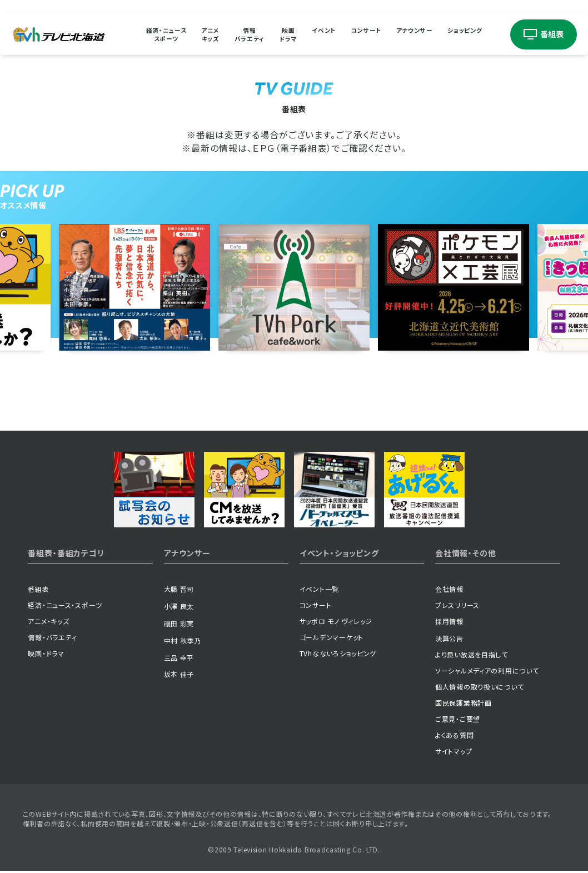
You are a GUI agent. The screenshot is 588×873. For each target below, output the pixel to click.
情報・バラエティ (52, 638)
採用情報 (449, 622)
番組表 (38, 589)
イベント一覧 (319, 589)
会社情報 (449, 589)
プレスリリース (457, 605)
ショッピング (480, 34)
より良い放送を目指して (472, 655)
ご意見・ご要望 (458, 719)
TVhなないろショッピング (338, 654)
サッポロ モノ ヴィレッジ (336, 622)
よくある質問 (454, 735)
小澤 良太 (179, 607)
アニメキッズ (200, 34)
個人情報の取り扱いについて (479, 687)
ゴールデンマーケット (332, 638)
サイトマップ (454, 752)
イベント (325, 34)
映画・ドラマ (46, 654)
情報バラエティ (243, 34)
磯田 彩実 (179, 624)
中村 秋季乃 (183, 641)
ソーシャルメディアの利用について (487, 671)
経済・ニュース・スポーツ (65, 605)
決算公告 (449, 639)
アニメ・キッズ (48, 622)
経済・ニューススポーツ (151, 34)
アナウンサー (424, 34)
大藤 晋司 (179, 589)
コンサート (371, 34)
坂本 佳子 (179, 674)
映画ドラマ (285, 34)
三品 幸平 (179, 658)
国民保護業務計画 (464, 703)
